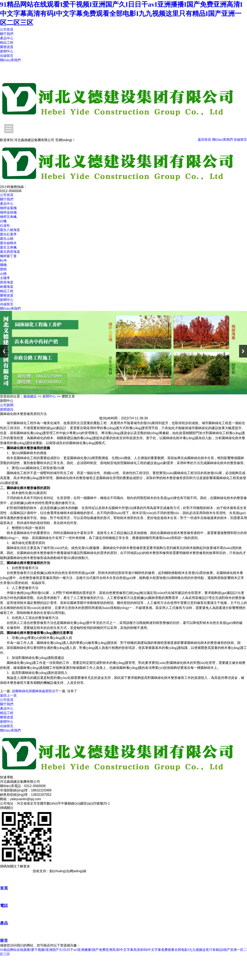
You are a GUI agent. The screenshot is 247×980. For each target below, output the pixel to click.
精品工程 (7, 43)
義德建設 (30, 396)
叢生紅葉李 (8, 234)
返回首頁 (204, 140)
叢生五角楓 (8, 247)
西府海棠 (7, 282)
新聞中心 (7, 51)
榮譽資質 (7, 47)
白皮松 (5, 225)
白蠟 (3, 221)
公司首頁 (7, 29)
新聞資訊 (7, 409)
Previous (4, 351)
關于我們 (7, 34)
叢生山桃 (7, 239)
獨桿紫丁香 (8, 256)
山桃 (3, 274)
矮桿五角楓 (8, 217)
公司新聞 (7, 405)
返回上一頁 (8, 695)
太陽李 (5, 278)
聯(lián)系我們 (10, 60)
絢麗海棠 (7, 287)
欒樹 (3, 269)
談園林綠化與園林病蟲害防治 (34, 691)
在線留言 (7, 56)
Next (243, 351)
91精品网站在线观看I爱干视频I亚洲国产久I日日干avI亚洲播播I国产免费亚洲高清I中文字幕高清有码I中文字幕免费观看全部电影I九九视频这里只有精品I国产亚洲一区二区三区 (121, 14)
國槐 (3, 265)
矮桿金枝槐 (8, 212)
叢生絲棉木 (8, 243)
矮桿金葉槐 (8, 208)
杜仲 (3, 260)
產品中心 (7, 38)
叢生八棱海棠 (10, 230)
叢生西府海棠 (10, 252)
